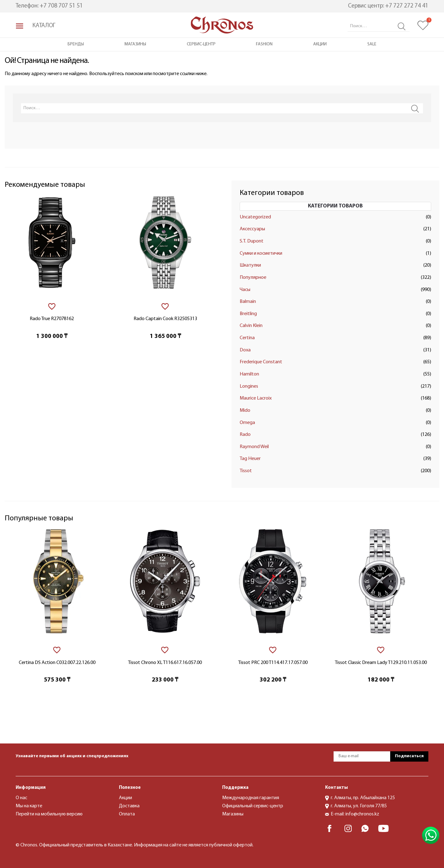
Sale (372, 44)
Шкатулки (250, 265)
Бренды (76, 44)
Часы (245, 290)
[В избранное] (52, 306)
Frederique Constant (261, 362)
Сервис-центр (201, 44)
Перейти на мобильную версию (49, 814)
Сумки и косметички (261, 253)
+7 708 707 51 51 (61, 6)
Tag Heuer (250, 459)
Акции (320, 44)
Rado (245, 435)
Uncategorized (255, 217)
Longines (249, 386)
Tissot (246, 471)
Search (402, 26)
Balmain (248, 302)
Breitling (248, 314)
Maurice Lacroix (256, 398)
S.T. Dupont (252, 241)
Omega (247, 423)
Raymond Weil (254, 447)
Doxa (245, 350)
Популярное (253, 278)
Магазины (135, 44)
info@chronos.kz (362, 814)
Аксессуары (252, 229)
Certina (247, 338)
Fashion (264, 44)
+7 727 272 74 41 (407, 6)
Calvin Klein (251, 326)
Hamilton (249, 374)
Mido (245, 411)
